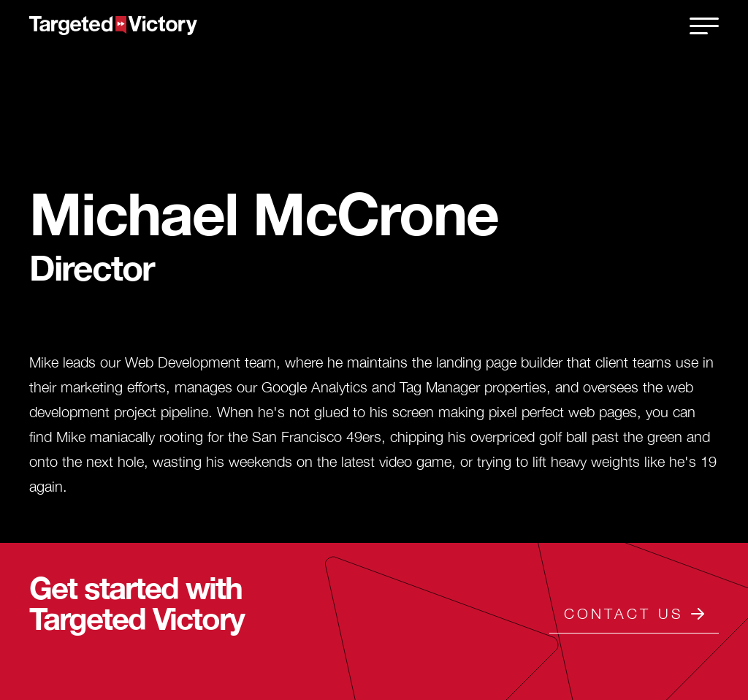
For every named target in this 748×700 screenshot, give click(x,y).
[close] (704, 26)
